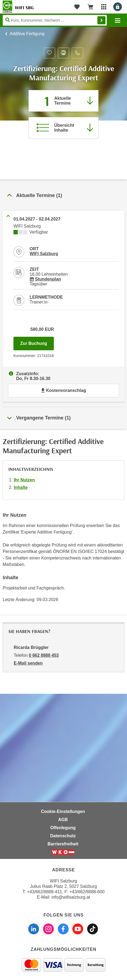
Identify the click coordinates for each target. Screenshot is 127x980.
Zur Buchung (37, 342)
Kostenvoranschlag (63, 390)
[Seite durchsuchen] (55, 20)
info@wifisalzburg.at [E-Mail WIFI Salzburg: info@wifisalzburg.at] (71, 897)
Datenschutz (63, 836)
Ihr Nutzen (24, 480)
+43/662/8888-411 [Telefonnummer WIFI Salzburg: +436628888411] (44, 892)
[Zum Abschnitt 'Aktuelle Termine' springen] (63, 101)
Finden (101, 20)
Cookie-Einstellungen (63, 811)
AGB (63, 820)
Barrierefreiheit (63, 844)
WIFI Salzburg (44, 254)
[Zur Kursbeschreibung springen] (63, 128)
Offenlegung (63, 828)
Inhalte (21, 487)
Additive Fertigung (27, 34)
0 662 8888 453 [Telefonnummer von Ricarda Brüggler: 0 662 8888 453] (44, 655)
